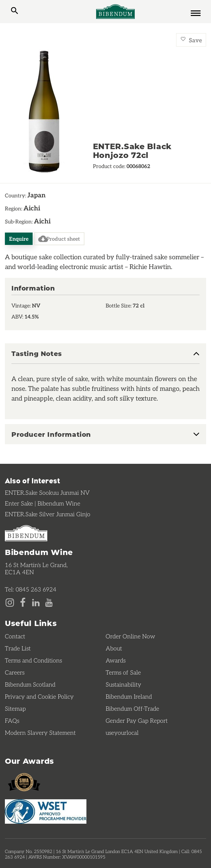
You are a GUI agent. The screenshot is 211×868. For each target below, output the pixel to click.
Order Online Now (130, 636)
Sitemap (15, 708)
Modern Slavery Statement (40, 733)
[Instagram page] (10, 602)
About (114, 648)
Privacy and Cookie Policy (39, 696)
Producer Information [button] (51, 434)
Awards (116, 660)
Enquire (19, 239)
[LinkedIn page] (36, 602)
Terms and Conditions (33, 660)
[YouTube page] (49, 602)
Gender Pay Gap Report (137, 720)
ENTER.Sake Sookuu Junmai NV (47, 492)
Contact (15, 636)
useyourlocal (122, 733)
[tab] (106, 357)
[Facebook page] (23, 602)
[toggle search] (15, 11)
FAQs (12, 720)
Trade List (18, 648)
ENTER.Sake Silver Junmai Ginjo (48, 514)
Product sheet (59, 239)
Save (191, 40)
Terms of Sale (123, 672)
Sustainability (123, 684)
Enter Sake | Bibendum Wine (43, 503)
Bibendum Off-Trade (132, 708)
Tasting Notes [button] (37, 354)
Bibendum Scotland (30, 684)
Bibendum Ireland (129, 696)
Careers (15, 672)
